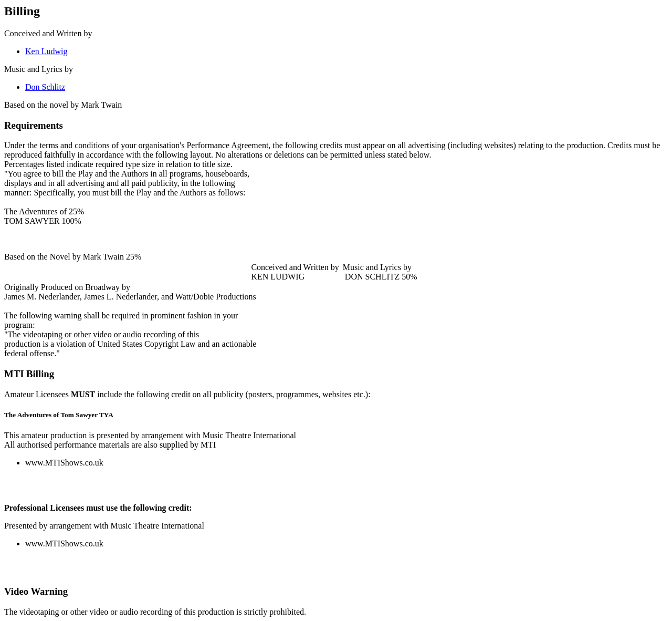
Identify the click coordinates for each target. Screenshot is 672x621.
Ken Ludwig (46, 51)
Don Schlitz (45, 87)
